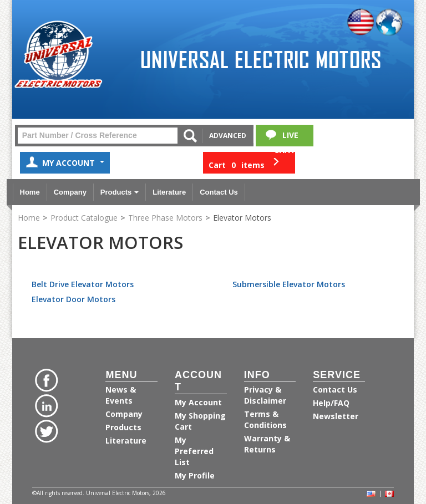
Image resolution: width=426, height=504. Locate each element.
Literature (169, 192)
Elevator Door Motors (73, 299)
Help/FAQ (331, 403)
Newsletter (336, 416)
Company (70, 192)
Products (120, 192)
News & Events (121, 395)
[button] (249, 163)
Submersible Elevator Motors (289, 284)
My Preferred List (194, 451)
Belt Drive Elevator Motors (83, 284)
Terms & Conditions (265, 419)
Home (30, 192)
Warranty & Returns (267, 444)
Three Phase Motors (165, 218)
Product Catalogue (84, 218)
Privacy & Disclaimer (265, 395)
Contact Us (219, 192)
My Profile (195, 475)
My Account (65, 164)
